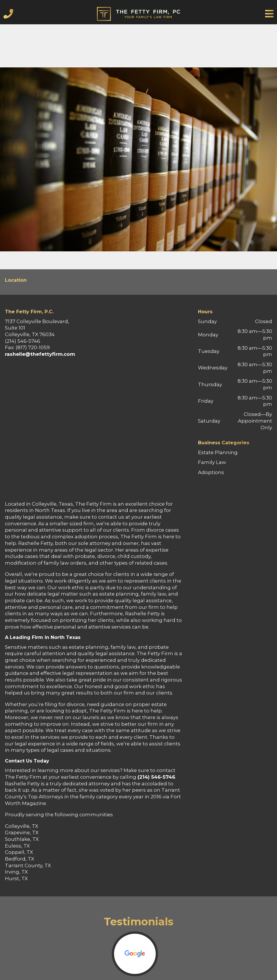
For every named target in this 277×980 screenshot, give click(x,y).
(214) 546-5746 (156, 777)
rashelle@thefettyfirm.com (40, 354)
